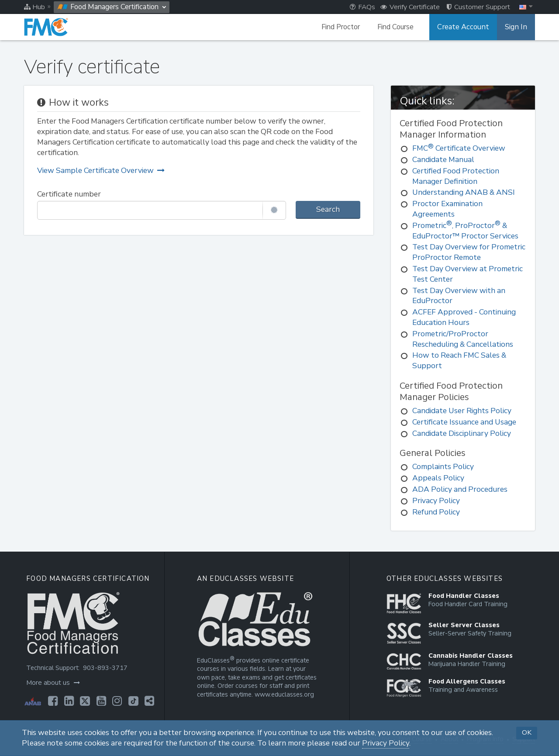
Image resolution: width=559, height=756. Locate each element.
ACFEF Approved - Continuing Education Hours (464, 317)
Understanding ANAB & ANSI (464, 192)
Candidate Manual (443, 160)
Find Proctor (344, 27)
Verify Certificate (410, 7)
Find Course (399, 27)
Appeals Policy (438, 478)
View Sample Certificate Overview (101, 171)
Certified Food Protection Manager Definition (456, 176)
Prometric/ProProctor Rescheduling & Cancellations (463, 339)
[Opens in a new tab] (52, 701)
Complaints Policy (443, 467)
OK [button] (527, 732)
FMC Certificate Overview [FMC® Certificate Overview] (459, 148)
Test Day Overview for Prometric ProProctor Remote (469, 252)
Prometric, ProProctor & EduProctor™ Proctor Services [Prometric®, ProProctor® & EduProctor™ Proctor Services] (465, 231)
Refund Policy (436, 512)
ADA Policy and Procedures (460, 489)
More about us (53, 683)
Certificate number (69, 194)
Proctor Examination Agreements (447, 209)
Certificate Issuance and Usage (464, 422)
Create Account (465, 27)
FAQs (362, 7)
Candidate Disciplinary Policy (462, 433)
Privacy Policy (436, 501)
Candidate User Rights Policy (462, 411)
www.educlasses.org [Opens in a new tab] (283, 695)
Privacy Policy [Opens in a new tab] (386, 743)
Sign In (516, 27)
